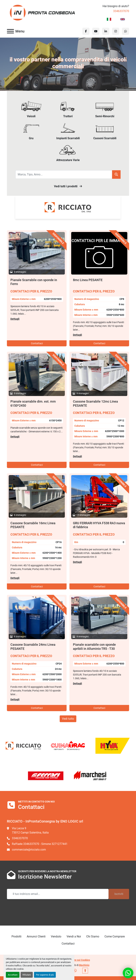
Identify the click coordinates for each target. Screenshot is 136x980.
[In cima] (85, 971)
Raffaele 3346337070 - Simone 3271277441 (40, 844)
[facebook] (86, 31)
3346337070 (121, 11)
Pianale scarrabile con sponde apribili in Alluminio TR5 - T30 (94, 647)
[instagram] (116, 31)
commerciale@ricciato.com (29, 850)
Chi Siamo (93, 936)
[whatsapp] (126, 31)
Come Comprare (115, 936)
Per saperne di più (45, 975)
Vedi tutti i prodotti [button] (68, 186)
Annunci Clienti (36, 936)
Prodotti (16, 936)
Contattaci (37, 343)
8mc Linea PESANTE (88, 280)
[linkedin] (106, 31)
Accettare (13, 975)
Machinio (84, 965)
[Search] (64, 175)
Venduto (56, 936)
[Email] (58, 894)
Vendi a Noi (74, 936)
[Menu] (10, 31)
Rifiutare (27, 975)
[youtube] (96, 31)
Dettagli (15, 319)
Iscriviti (119, 894)
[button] (116, 175)
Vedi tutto (68, 719)
